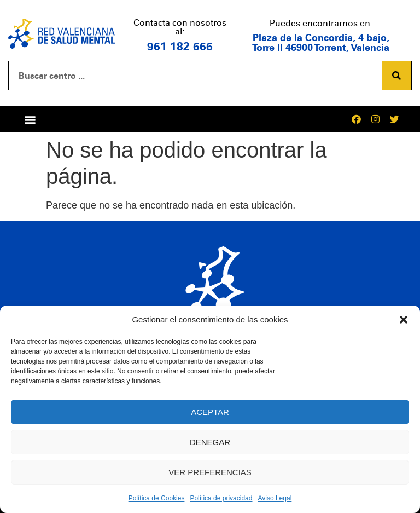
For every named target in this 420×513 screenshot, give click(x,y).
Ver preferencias (210, 472)
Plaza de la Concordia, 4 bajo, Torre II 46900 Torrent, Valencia (321, 43)
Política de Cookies (157, 498)
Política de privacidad (221, 498)
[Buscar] (396, 76)
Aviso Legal (275, 498)
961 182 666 (180, 47)
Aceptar (210, 412)
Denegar (210, 442)
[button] (404, 320)
